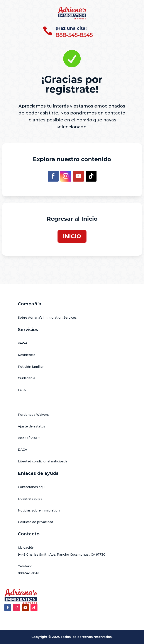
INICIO (72, 236)
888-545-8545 (74, 35)
